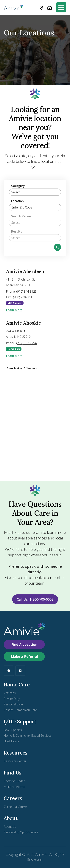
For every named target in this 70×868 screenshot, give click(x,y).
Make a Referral (24, 657)
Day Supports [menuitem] (13, 730)
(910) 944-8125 (26, 291)
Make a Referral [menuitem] (14, 787)
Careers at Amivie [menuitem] (15, 807)
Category (18, 186)
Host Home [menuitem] (11, 741)
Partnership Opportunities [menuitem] (21, 832)
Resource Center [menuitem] (15, 761)
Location (17, 201)
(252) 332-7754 (26, 343)
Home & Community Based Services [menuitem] (28, 736)
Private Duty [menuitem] (12, 699)
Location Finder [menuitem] (14, 781)
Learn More (14, 310)
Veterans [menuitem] (10, 693)
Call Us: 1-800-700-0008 (35, 599)
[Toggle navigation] (61, 7)
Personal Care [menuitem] (13, 704)
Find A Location (24, 644)
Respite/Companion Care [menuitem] (20, 710)
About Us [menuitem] (10, 827)
